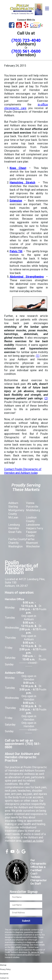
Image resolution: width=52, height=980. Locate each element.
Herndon (14, 528)
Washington (15, 546)
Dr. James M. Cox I (36, 952)
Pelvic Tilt (16, 251)
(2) (46, 398)
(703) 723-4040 (26, 40)
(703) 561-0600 (26, 51)
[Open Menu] (47, 8)
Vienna (30, 503)
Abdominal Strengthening (27, 277)
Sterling (13, 507)
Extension (16, 201)
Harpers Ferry (35, 528)
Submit (26, 921)
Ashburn (13, 503)
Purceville (32, 507)
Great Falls (15, 532)
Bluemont (32, 543)
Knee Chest (18, 168)
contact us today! (33, 841)
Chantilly (13, 543)
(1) (38, 356)
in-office (43, 104)
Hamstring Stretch (22, 182)
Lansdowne (33, 525)
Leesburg (14, 525)
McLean (13, 517)
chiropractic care (15, 108)
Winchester (33, 546)
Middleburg (33, 510)
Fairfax (30, 539)
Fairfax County (17, 539)
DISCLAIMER (16, 947)
